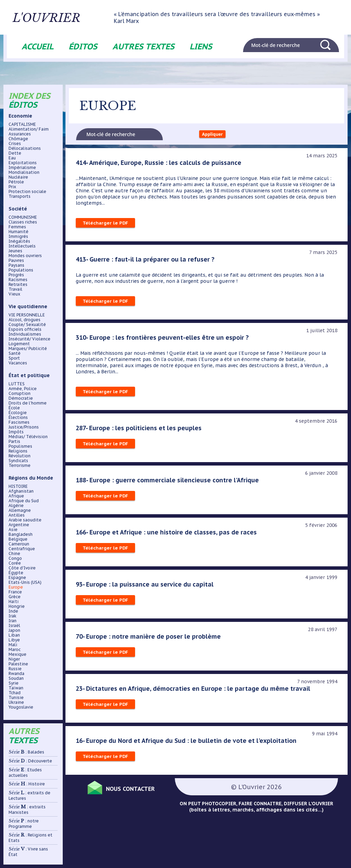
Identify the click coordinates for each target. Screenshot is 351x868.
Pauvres (16, 261)
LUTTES (17, 384)
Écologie (18, 413)
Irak (13, 616)
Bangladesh (21, 534)
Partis (14, 442)
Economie (20, 116)
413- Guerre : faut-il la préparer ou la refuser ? (147, 262)
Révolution (20, 456)
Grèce (15, 597)
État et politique (29, 375)
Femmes (17, 227)
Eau (12, 158)
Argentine (19, 525)
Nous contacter (138, 790)
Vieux (14, 294)
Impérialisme (22, 168)
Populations (21, 270)
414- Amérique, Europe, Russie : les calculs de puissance (160, 165)
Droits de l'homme (28, 403)
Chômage (18, 139)
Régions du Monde (31, 478)
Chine (14, 554)
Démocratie (21, 398)
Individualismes (25, 334)
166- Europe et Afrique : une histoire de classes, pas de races (168, 534)
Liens (201, 46)
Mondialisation (24, 172)
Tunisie (16, 698)
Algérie (16, 506)
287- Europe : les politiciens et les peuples (140, 430)
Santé (15, 353)
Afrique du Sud (24, 501)
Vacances (18, 363)
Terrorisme (20, 466)
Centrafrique (22, 549)
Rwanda (16, 674)
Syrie (14, 683)
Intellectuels (22, 246)
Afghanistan (21, 491)
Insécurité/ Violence (29, 339)
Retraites (18, 285)
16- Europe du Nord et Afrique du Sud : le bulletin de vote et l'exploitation (189, 743)
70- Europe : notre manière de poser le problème (149, 639)
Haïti (14, 602)
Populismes (20, 446)
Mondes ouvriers (25, 256)
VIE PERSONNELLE (27, 315)
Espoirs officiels (25, 329)
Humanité (19, 232)
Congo (15, 558)
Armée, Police (23, 389)
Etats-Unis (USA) (25, 582)
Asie (13, 530)
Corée (15, 563)
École (14, 408)
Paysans (16, 265)
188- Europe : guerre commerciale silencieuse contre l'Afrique (169, 482)
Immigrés (18, 237)
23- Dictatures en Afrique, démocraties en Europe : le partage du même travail (196, 691)
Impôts (16, 432)
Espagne (17, 578)
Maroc (15, 650)
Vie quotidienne (28, 306)
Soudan (16, 678)
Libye (14, 640)
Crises (15, 144)
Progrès (16, 275)
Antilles (17, 515)
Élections (18, 418)
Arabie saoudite (25, 520)
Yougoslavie (21, 707)
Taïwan (16, 688)
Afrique (16, 496)
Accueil (38, 46)
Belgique (18, 539)
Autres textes (143, 46)
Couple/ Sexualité (27, 325)
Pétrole (16, 182)
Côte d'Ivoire (22, 568)
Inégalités (19, 241)
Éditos (83, 46)
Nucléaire (18, 177)
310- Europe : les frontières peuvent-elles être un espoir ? (164, 340)
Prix (12, 187)
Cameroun (19, 544)
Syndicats (18, 461)
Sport (14, 358)
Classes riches (23, 222)
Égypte (16, 573)
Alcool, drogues (25, 320)
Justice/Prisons (24, 427)
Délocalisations (25, 148)
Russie (15, 669)
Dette (15, 153)
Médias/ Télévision (28, 437)
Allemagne (20, 510)
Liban (14, 635)
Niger (14, 659)
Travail (15, 289)
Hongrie (17, 606)
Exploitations (23, 163)
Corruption (20, 394)
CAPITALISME (22, 124)
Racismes (18, 280)
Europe (16, 587)
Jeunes (15, 251)
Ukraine (16, 702)
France (15, 592)
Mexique (17, 654)
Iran (13, 621)
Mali (13, 645)
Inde (13, 611)
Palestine (18, 664)
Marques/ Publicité (28, 349)
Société (18, 209)
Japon (14, 630)
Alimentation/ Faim (29, 129)
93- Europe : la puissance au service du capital (146, 587)
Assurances (20, 134)
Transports (20, 196)
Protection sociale (27, 192)
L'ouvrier (66, 17)
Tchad (15, 693)
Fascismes (19, 422)
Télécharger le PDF (106, 225)
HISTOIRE (18, 486)
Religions (18, 451)
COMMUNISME (23, 217)
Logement (19, 344)
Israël (14, 626)
